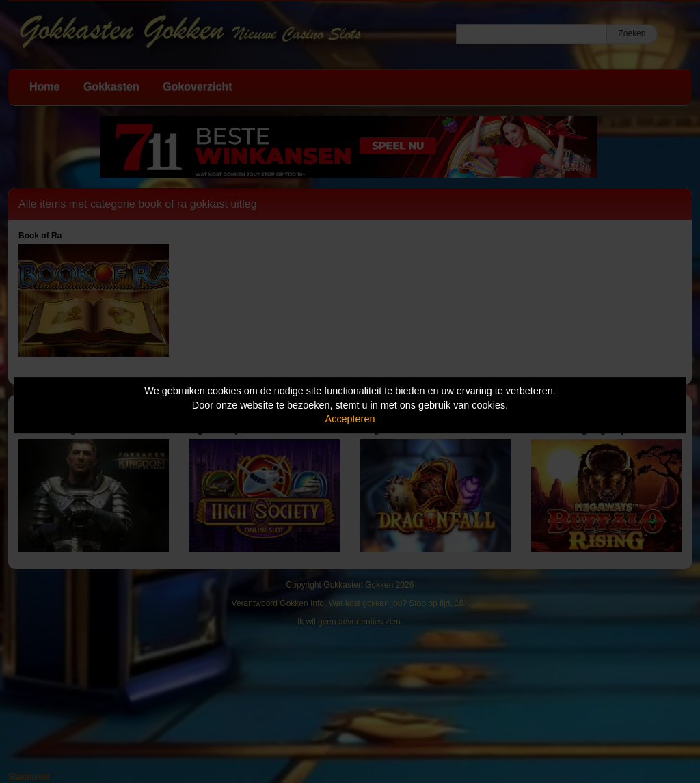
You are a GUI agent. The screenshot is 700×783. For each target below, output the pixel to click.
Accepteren (350, 419)
